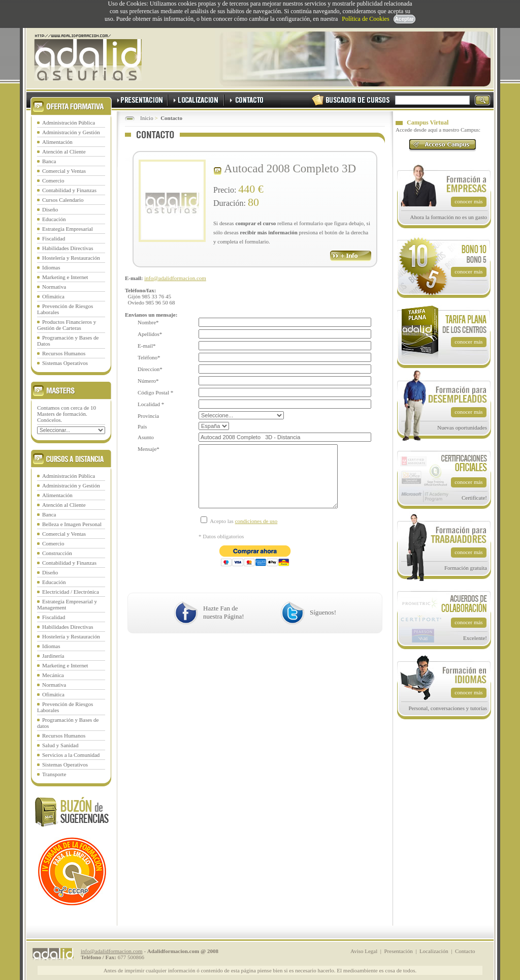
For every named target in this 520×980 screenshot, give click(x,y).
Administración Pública (69, 122)
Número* (148, 381)
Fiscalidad (54, 238)
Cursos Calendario (63, 200)
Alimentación (57, 142)
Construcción (57, 553)
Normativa (54, 287)
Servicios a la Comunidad (71, 755)
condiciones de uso (256, 536)
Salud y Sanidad (60, 745)
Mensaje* (149, 449)
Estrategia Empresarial (68, 229)
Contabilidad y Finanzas (69, 190)
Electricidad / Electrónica (71, 592)
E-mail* (147, 346)
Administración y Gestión (71, 132)
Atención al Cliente (64, 151)
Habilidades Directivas (68, 248)
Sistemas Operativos (65, 363)
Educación (54, 219)
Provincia (148, 416)
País (142, 426)
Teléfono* (149, 357)
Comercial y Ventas (64, 171)
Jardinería (53, 656)
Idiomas (51, 267)
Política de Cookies (365, 19)
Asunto (146, 437)
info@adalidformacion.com (175, 278)
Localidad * (151, 404)
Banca (49, 161)
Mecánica (53, 675)
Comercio (53, 180)
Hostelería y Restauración (71, 258)
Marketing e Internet (65, 277)
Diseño (50, 209)
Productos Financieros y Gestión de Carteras (67, 325)
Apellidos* (150, 334)
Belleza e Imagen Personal (72, 524)
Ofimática (53, 296)
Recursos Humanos (64, 353)
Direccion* (150, 369)
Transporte (54, 774)
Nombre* (148, 322)
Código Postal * (155, 392)
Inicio (147, 118)
